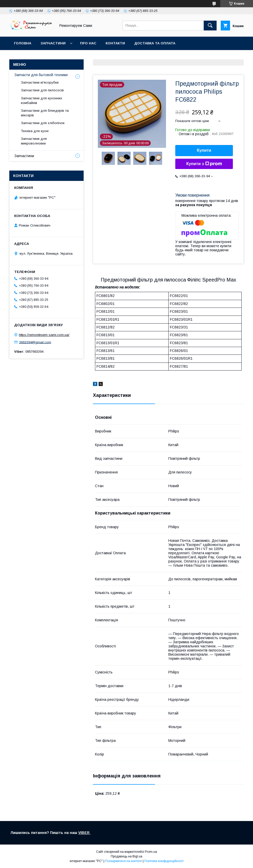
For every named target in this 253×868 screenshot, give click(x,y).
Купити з (204, 164)
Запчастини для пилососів (42, 90)
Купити (204, 150)
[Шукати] (210, 26)
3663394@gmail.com (35, 342)
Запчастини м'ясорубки (40, 82)
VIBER (84, 833)
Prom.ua (151, 852)
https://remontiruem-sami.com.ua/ (44, 335)
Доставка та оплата (155, 43)
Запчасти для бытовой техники (41, 75)
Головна (23, 43)
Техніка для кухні (35, 131)
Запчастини (53, 43)
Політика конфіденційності (164, 861)
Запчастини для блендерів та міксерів (45, 113)
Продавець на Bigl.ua (126, 856)
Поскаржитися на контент (124, 861)
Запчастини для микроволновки (34, 141)
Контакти (115, 43)
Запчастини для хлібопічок (43, 123)
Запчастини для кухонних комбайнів (42, 101)
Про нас (88, 43)
